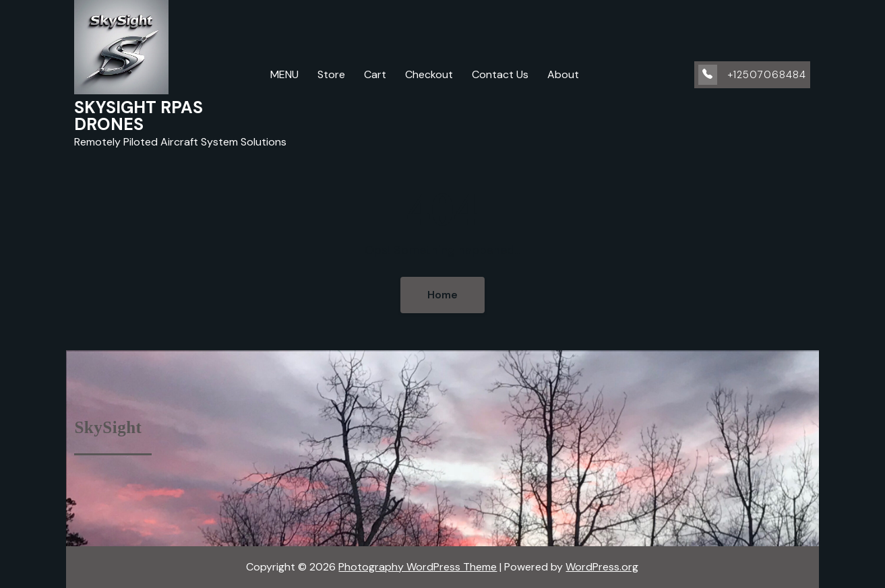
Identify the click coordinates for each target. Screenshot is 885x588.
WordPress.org (602, 567)
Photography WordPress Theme (418, 567)
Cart (375, 74)
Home (442, 295)
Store (331, 74)
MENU (284, 74)
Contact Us (500, 74)
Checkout (429, 74)
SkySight (108, 427)
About (563, 74)
